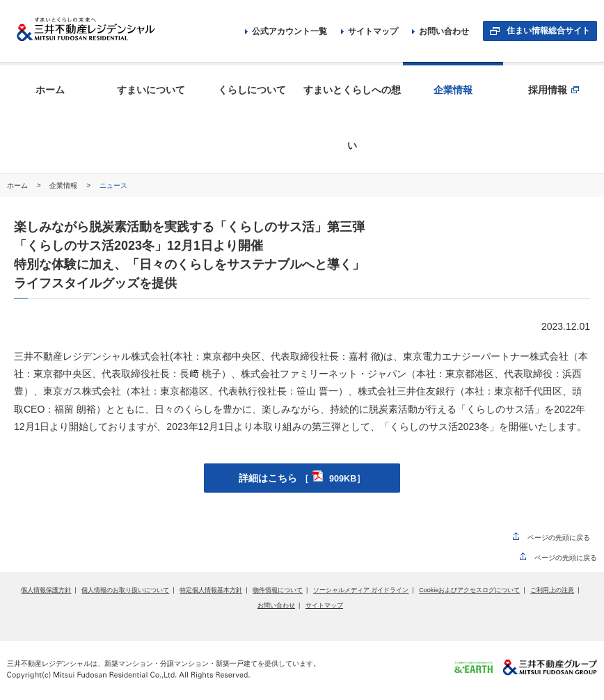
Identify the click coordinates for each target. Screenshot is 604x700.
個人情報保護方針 (46, 590)
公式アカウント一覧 (286, 31)
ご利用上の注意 (552, 590)
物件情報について (278, 590)
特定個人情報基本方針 (211, 590)
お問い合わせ (440, 31)
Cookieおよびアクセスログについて (469, 590)
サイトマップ (369, 31)
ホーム (18, 185)
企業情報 (64, 185)
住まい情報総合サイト (548, 31)
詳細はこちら (302, 478)
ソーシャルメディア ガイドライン (361, 590)
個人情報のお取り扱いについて (125, 590)
